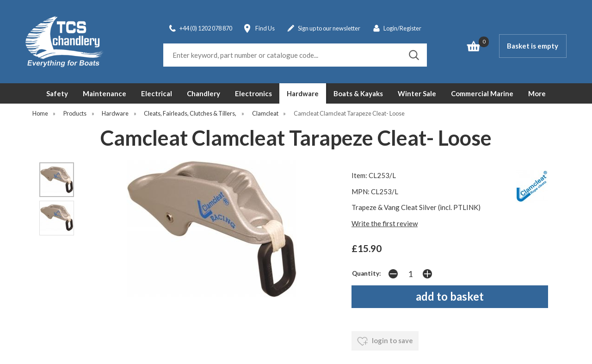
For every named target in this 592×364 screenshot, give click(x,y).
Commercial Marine (482, 93)
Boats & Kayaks (358, 93)
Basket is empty (533, 46)
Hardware (303, 93)
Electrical (157, 93)
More (537, 93)
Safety (57, 93)
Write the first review (385, 223)
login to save (385, 341)
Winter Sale (417, 93)
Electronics (253, 93)
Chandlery (203, 93)
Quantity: (367, 273)
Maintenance (105, 93)
